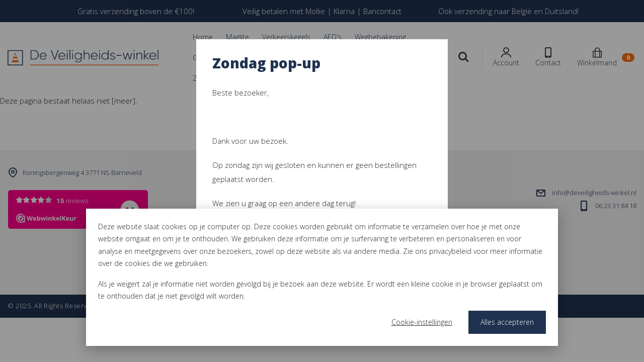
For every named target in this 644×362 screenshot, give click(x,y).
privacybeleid (450, 251)
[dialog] (322, 277)
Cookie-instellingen (422, 322)
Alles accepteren (507, 322)
